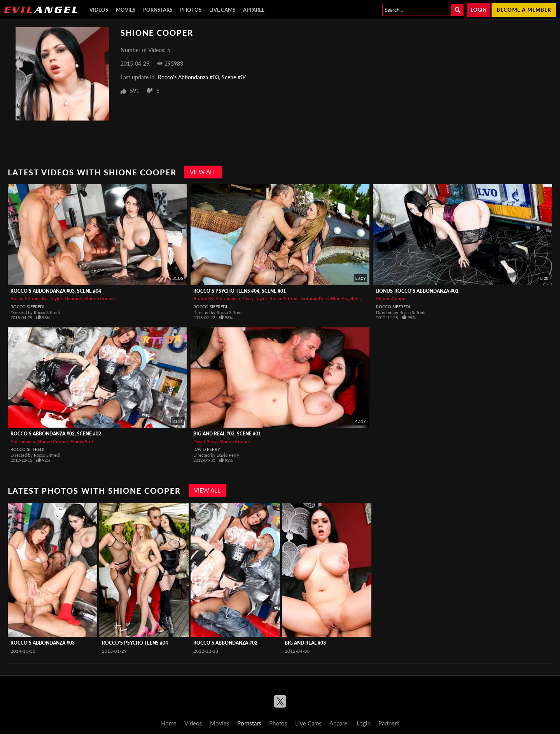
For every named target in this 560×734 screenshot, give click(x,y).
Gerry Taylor (255, 298)
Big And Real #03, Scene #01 (227, 434)
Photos (191, 10)
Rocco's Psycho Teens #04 (135, 643)
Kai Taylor (52, 298)
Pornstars (158, 10)
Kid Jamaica (228, 298)
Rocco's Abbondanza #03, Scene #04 (202, 77)
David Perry (205, 441)
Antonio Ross (315, 298)
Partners (389, 723)
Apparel (254, 10)
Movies (126, 10)
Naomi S (73, 298)
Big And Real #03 (305, 643)
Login (479, 10)
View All (203, 172)
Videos (99, 10)
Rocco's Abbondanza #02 (225, 643)
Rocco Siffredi (25, 298)
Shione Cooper (100, 298)
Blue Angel (342, 298)
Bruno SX (203, 298)
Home (169, 723)
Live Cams (222, 10)
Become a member (524, 10)
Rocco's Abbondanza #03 (43, 643)
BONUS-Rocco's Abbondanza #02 (417, 291)
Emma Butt (82, 441)
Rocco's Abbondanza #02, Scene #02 (56, 434)
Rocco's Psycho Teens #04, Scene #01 (240, 291)
